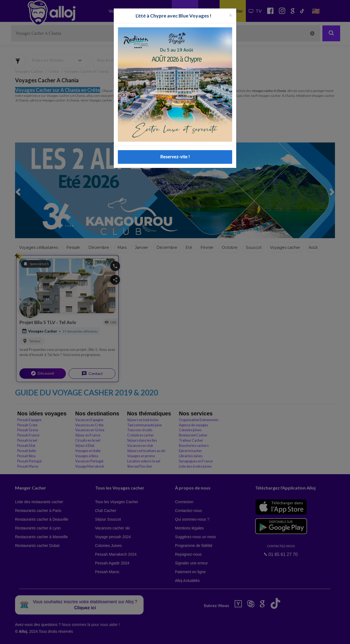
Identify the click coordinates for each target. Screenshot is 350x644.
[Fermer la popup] (231, 15)
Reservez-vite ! (175, 157)
